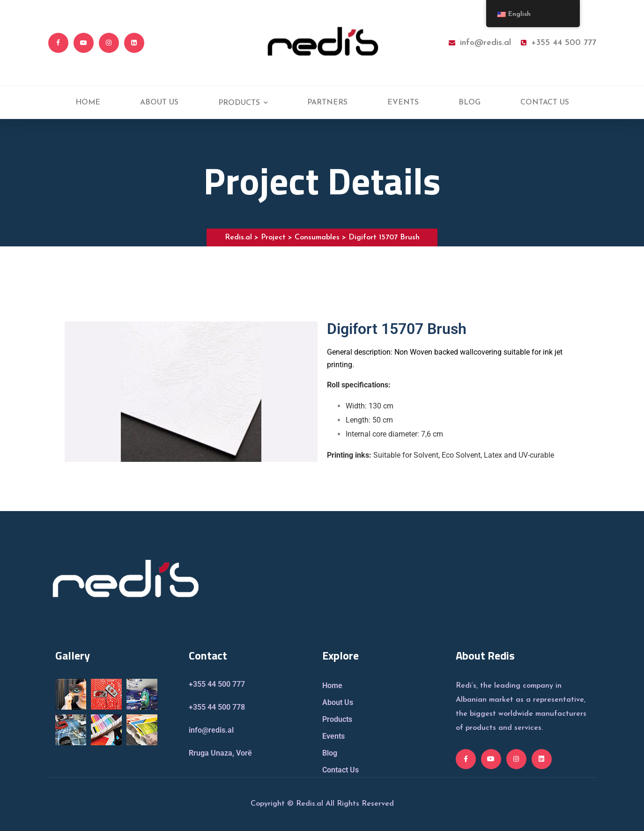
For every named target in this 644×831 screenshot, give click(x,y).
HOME (88, 103)
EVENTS (403, 103)
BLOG (470, 103)
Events (333, 736)
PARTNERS (327, 103)
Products (337, 719)
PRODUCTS (239, 103)
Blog (330, 753)
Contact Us (341, 770)
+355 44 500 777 (559, 43)
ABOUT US (159, 103)
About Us (338, 702)
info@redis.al (480, 43)
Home (332, 686)
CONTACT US (545, 103)
